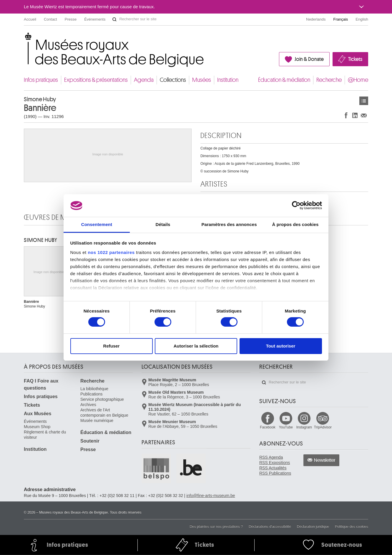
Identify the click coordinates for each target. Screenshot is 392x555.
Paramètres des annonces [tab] (229, 224)
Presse (71, 19)
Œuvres (364, 101)
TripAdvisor (323, 427)
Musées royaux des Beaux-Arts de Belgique (24, 38)
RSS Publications (275, 473)
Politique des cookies (352, 526)
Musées (202, 80)
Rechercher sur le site (114, 19)
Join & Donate (309, 59)
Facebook (268, 427)
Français (341, 19)
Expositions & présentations (96, 80)
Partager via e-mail (364, 115)
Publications (92, 394)
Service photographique (102, 399)
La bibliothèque (94, 389)
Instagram (304, 427)
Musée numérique (97, 421)
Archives (88, 405)
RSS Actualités (273, 468)
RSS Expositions (275, 463)
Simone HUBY (41, 240)
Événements (95, 19)
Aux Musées (38, 414)
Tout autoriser (281, 346)
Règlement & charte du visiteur (45, 435)
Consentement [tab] (97, 224)
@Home (358, 80)
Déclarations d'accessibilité (270, 526)
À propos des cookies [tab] (295, 224)
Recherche (329, 80)
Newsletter (325, 460)
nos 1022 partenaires (111, 252)
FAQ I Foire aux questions (41, 384)
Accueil (30, 19)
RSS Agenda (271, 457)
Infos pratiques (41, 80)
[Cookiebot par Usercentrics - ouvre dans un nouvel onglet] (296, 205)
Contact (50, 19)
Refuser (112, 346)
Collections (173, 80)
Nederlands (316, 19)
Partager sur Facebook (346, 115)
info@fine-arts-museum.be (211, 496)
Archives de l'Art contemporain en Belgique (104, 413)
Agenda (144, 80)
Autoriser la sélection (196, 346)
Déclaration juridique (313, 526)
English (362, 19)
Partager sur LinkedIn (355, 115)
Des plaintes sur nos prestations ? (216, 526)
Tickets (355, 59)
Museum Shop (37, 427)
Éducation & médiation (284, 80)
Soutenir (90, 441)
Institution (228, 80)
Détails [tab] (163, 224)
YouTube (286, 427)
